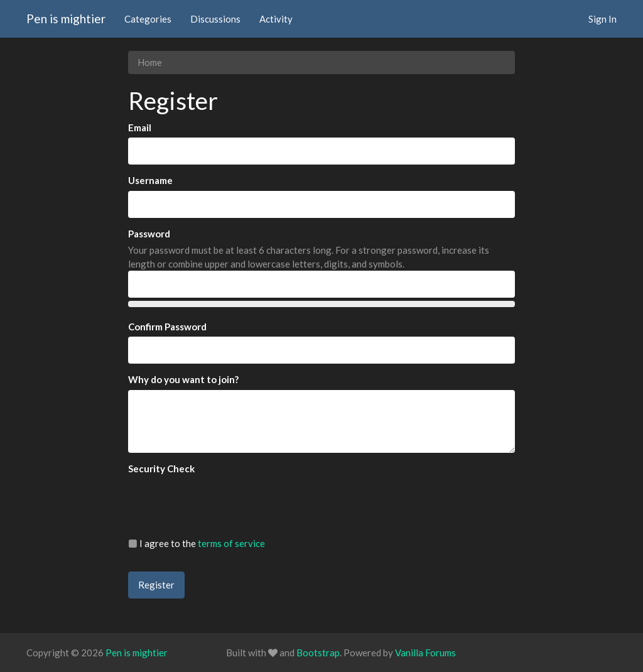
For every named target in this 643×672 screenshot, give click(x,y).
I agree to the (197, 543)
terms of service (231, 543)
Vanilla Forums (425, 653)
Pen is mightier (66, 19)
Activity (276, 19)
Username (150, 180)
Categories (148, 19)
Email (140, 127)
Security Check (161, 469)
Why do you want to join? (183, 379)
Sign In (602, 19)
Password (149, 234)
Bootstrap (318, 653)
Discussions (215, 19)
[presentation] (224, 503)
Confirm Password (167, 327)
